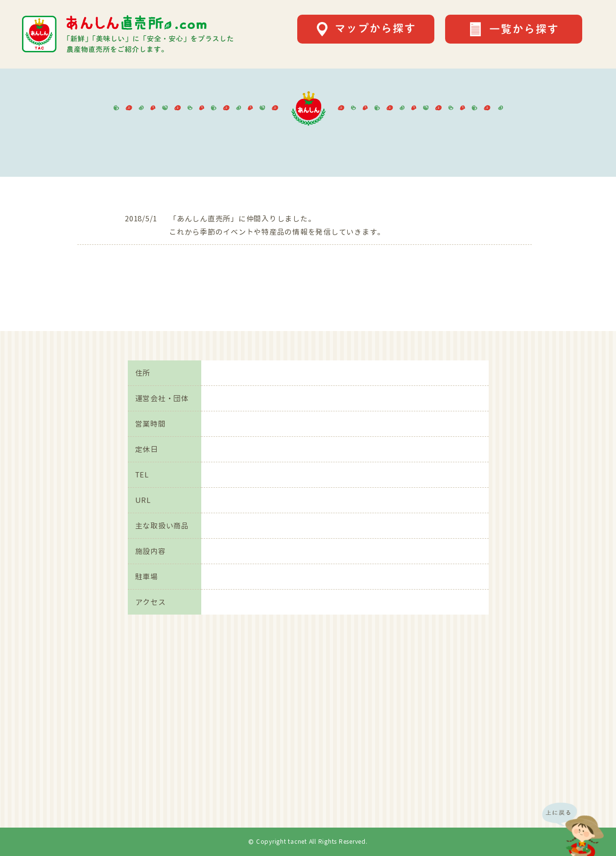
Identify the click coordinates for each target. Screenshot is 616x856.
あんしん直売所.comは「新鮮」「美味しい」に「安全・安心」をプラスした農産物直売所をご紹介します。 (128, 34)
